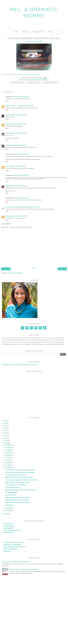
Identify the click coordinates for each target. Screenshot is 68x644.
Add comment (6, 224)
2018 (5, 423)
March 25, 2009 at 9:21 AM (19, 115)
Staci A (7, 166)
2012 (5, 436)
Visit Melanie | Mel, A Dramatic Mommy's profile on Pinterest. (20, 365)
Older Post (62, 269)
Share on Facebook (18, 83)
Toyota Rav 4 (33, 80)
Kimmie (8, 133)
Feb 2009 (8, 508)
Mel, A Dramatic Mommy (34, 13)
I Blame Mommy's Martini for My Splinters (17, 497)
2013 (5, 433)
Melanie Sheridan (10, 106)
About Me (26, 32)
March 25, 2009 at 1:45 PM (18, 166)
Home (16, 32)
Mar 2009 (8, 468)
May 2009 (8, 463)
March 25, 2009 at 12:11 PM (19, 145)
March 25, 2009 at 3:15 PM (21, 175)
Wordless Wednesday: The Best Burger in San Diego (21, 490)
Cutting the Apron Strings (13, 487)
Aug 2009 (8, 455)
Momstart (8, 115)
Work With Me (38, 32)
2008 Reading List (9, 533)
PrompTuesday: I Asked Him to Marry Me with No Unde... (22, 480)
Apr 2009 (8, 465)
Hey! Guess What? (11, 495)
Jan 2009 (8, 511)
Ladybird (8, 145)
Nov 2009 (8, 448)
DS (23, 80)
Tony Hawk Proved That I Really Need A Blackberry (20, 470)
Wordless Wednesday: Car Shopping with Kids (19, 477)
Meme (27, 80)
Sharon (8, 124)
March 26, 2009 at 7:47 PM (31, 207)
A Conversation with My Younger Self (14, 547)
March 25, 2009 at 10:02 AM (18, 124)
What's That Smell (35, 75)
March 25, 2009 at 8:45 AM (26, 106)
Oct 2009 (8, 450)
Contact (50, 32)
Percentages (7, 551)
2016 (5, 426)
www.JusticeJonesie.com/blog (14, 207)
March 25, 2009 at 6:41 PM (19, 186)
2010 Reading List (9, 526)
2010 (5, 441)
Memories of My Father (10, 549)
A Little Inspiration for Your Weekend (16, 485)
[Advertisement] (34, 593)
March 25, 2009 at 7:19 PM (21, 198)
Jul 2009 (8, 458)
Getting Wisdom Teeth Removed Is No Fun (18, 482)
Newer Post (6, 269)
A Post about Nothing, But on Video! (16, 475)
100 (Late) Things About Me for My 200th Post (15, 562)
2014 (5, 431)
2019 (5, 421)
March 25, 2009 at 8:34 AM (21, 97)
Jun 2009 (8, 460)
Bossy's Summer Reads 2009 (12, 530)
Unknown (8, 216)
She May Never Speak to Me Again (13, 542)
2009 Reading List (9, 528)
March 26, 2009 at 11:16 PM (19, 216)
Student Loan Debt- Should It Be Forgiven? (18, 502)
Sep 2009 (8, 453)
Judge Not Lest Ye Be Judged (12, 544)
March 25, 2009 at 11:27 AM (18, 133)
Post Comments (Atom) (16, 273)
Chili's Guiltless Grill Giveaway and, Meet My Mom (20, 472)
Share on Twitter (34, 83)
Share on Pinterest (51, 83)
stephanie (8, 186)
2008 (5, 514)
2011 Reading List (9, 524)
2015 (5, 428)
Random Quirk (9, 505)
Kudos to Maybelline (11, 492)
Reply (7, 101)
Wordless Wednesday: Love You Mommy (17, 500)
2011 (5, 438)
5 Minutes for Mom (21, 75)
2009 (5, 443)
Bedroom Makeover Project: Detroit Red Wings (23, 569)
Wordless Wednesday (43, 80)
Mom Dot (28, 75)
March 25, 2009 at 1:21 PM (21, 154)
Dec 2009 (8, 445)
